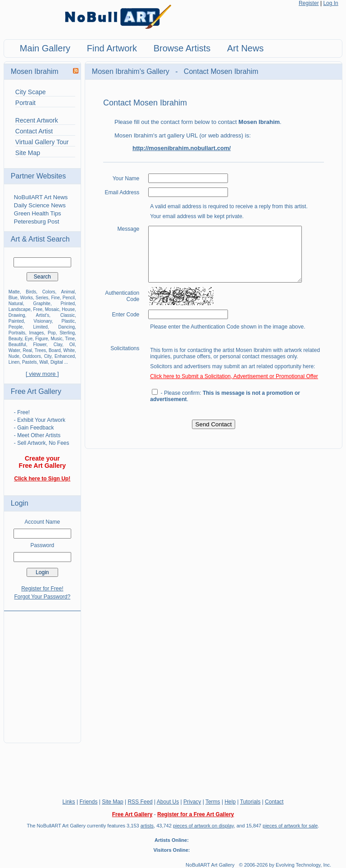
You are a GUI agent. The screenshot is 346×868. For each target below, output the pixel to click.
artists (147, 826)
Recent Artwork (37, 120)
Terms (213, 802)
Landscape (20, 309)
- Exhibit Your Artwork (40, 420)
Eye (29, 339)
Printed (68, 304)
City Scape (31, 92)
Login (20, 503)
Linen (14, 362)
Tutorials (250, 802)
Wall (43, 362)
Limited (41, 327)
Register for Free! (42, 589)
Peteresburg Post (36, 222)
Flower (40, 345)
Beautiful (17, 345)
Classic (68, 315)
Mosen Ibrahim (35, 71)
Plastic (68, 321)
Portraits (17, 333)
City (48, 356)
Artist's (43, 315)
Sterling (67, 333)
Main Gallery (45, 48)
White (69, 350)
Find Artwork (112, 48)
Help (230, 802)
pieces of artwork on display (203, 826)
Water (14, 350)
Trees (40, 350)
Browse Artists (182, 48)
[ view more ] (42, 374)
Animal (68, 292)
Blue (13, 298)
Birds (31, 292)
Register (309, 3)
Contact (274, 802)
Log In (330, 3)
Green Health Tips (38, 213)
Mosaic (52, 309)
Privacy (192, 802)
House (68, 309)
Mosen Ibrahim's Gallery (132, 71)
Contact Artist (34, 131)
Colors (49, 292)
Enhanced (65, 356)
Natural (16, 304)
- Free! (22, 412)
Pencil (69, 298)
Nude (14, 356)
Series (42, 298)
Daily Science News (40, 205)
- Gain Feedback (34, 428)
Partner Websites (38, 176)
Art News (245, 48)
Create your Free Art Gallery (43, 462)
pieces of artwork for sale (290, 826)
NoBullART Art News (41, 197)
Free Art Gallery (36, 391)
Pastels (30, 362)
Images (37, 333)
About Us (168, 802)
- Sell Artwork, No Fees (42, 443)
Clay (58, 345)
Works (27, 298)
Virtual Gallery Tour (42, 142)
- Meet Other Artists (37, 435)
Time (70, 339)
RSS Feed (140, 802)
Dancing (66, 327)
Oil (72, 345)
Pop (52, 333)
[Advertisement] (42, 672)
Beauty (15, 339)
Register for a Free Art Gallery (196, 814)
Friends (88, 802)
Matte (14, 292)
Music (56, 339)
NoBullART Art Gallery (210, 865)
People (16, 327)
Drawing (17, 315)
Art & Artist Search (40, 239)
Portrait (25, 103)
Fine (55, 298)
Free (38, 309)
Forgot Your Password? (42, 597)
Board (55, 350)
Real (28, 350)
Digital (57, 362)
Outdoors (32, 356)
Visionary (43, 321)
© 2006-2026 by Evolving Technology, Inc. (285, 865)
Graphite (42, 304)
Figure (41, 339)
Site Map (28, 153)
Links (69, 802)
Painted (16, 321)
